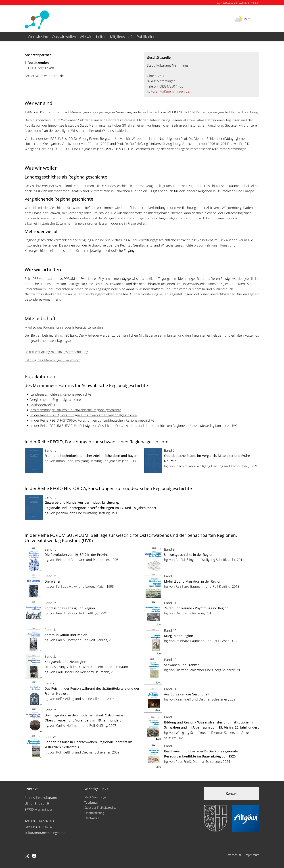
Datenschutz (233, 855)
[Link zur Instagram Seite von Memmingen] (27, 856)
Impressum (252, 855)
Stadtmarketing (94, 813)
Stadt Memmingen (96, 797)
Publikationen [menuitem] (148, 37)
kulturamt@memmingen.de (45, 833)
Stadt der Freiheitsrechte (100, 808)
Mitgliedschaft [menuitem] (122, 37)
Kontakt (232, 793)
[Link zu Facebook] (34, 856)
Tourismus (91, 803)
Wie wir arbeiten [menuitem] (93, 37)
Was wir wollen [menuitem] (64, 37)
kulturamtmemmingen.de (168, 91)
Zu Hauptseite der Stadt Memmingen (238, 3)
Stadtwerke (92, 818)
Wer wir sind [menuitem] (38, 37)
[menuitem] (24, 34)
